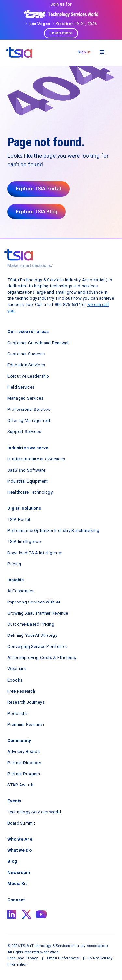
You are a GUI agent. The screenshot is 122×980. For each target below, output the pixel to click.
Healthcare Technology (30, 492)
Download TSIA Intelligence (35, 553)
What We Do (20, 850)
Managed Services (26, 398)
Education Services (26, 365)
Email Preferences (63, 958)
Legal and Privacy (23, 958)
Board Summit (21, 823)
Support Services (24, 432)
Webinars (17, 669)
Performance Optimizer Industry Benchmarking (54, 530)
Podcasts (17, 713)
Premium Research (26, 724)
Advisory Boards (24, 752)
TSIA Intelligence (24, 542)
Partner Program (24, 774)
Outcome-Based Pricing (31, 624)
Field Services (21, 387)
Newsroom (19, 872)
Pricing (14, 564)
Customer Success (26, 354)
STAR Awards (21, 785)
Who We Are (20, 839)
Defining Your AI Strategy (32, 635)
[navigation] (19, 53)
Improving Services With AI (34, 602)
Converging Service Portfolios (37, 646)
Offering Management (29, 420)
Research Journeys (26, 702)
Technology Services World (34, 812)
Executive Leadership (28, 376)
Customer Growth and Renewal (38, 343)
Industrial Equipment (28, 481)
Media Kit (17, 884)
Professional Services (29, 409)
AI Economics (21, 591)
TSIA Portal (19, 519)
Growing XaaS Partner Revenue (38, 613)
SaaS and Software (26, 470)
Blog (12, 861)
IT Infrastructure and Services (36, 459)
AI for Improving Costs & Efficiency (42, 658)
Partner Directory (24, 763)
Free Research (21, 691)
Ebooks (15, 680)
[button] (102, 52)
